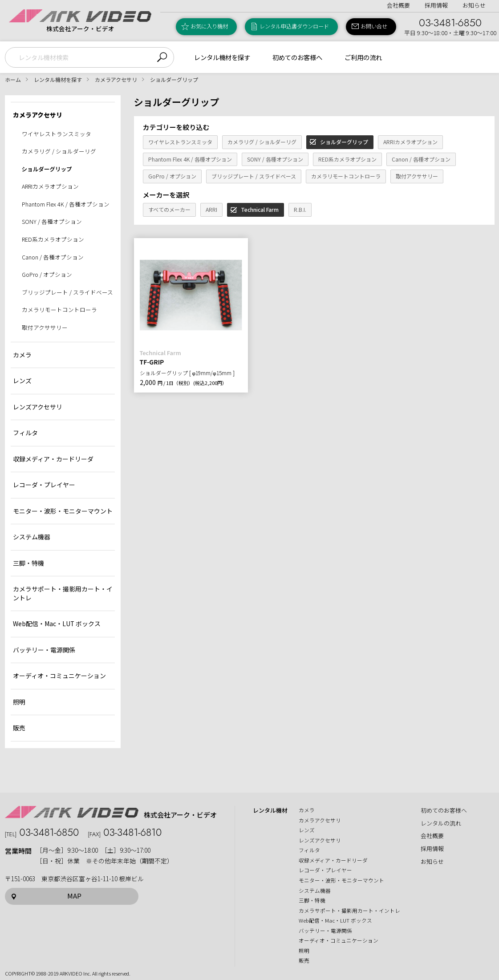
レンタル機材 (270, 810)
